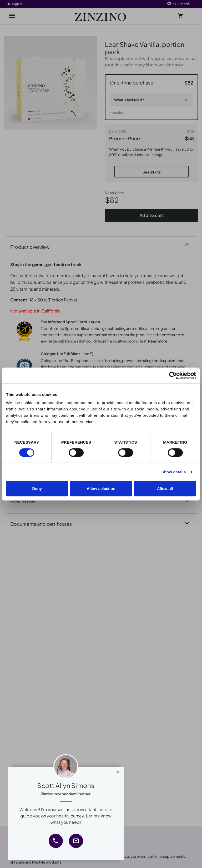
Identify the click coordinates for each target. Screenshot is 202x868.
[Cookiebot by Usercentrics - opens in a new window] (173, 375)
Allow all (165, 488)
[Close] (118, 771)
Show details (174, 472)
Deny (37, 488)
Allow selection (101, 488)
